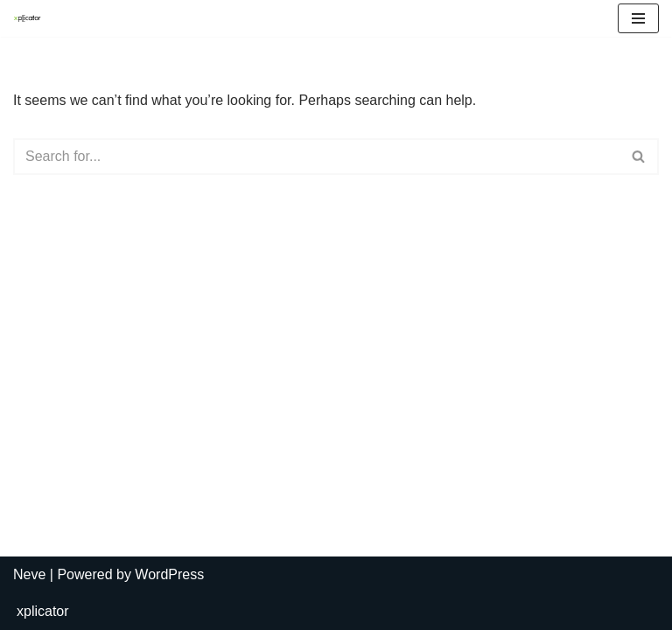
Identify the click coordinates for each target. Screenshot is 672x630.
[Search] (316, 157)
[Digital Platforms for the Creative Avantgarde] (31, 18)
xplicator (43, 611)
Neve (29, 574)
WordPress (169, 574)
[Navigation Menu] (638, 18)
